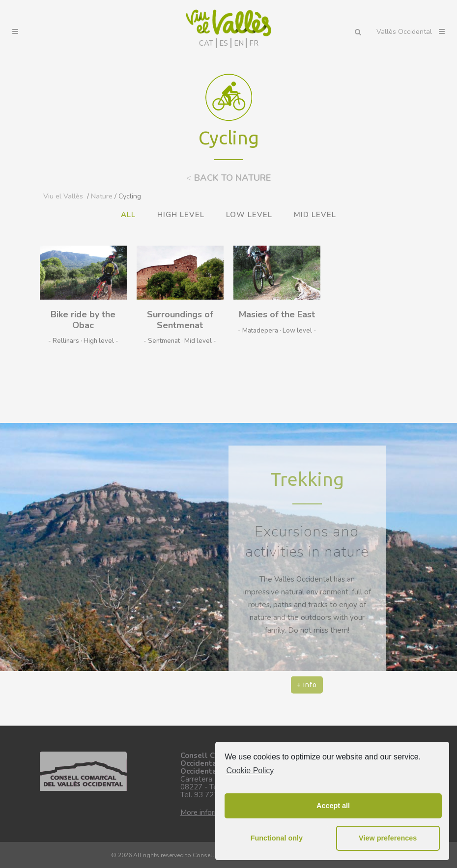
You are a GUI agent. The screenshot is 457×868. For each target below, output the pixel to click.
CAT (206, 43)
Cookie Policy (250, 770)
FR (254, 43)
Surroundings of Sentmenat (180, 320)
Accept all (333, 806)
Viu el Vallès (63, 196)
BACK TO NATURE (228, 178)
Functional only (277, 838)
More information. (210, 812)
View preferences (388, 838)
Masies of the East (277, 314)
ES (224, 43)
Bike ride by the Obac (83, 320)
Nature (102, 196)
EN (239, 43)
